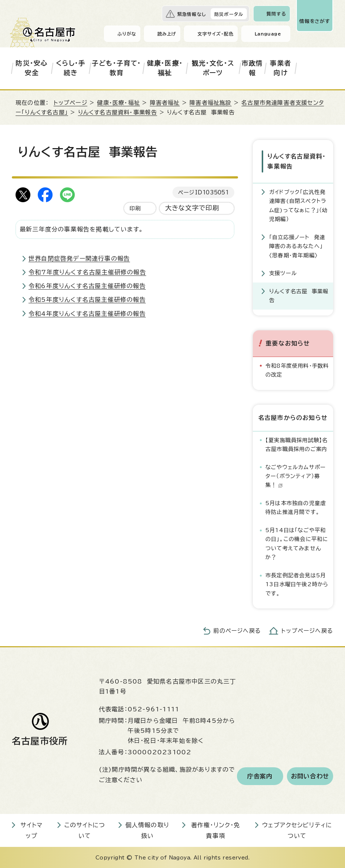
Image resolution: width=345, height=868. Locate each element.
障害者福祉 (165, 103)
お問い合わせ (310, 775)
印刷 (135, 208)
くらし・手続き (71, 68)
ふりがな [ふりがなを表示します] (127, 34)
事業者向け (281, 68)
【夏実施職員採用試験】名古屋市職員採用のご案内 (297, 444)
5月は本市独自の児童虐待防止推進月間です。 (296, 507)
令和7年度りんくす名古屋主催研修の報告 (87, 272)
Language (268, 34)
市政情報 (252, 68)
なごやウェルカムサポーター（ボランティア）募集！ (296, 475)
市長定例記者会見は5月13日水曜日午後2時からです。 (297, 584)
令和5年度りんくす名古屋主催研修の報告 (87, 300)
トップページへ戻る (307, 630)
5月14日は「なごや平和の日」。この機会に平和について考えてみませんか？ (297, 543)
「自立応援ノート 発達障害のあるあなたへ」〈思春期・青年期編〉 (297, 246)
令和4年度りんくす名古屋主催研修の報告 (87, 314)
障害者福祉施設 (210, 103)
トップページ (71, 103)
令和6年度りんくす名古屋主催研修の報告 (87, 286)
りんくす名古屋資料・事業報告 (118, 112)
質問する (276, 14)
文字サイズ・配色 (215, 34)
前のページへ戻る (237, 630)
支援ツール (283, 273)
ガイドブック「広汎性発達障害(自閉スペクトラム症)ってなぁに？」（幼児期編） (298, 205)
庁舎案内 (260, 775)
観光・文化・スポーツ (213, 68)
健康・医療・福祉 (165, 68)
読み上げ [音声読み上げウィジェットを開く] (167, 34)
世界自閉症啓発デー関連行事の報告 (79, 258)
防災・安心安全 (32, 68)
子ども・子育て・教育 (117, 68)
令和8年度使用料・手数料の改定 (297, 369)
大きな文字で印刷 (192, 208)
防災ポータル (229, 14)
